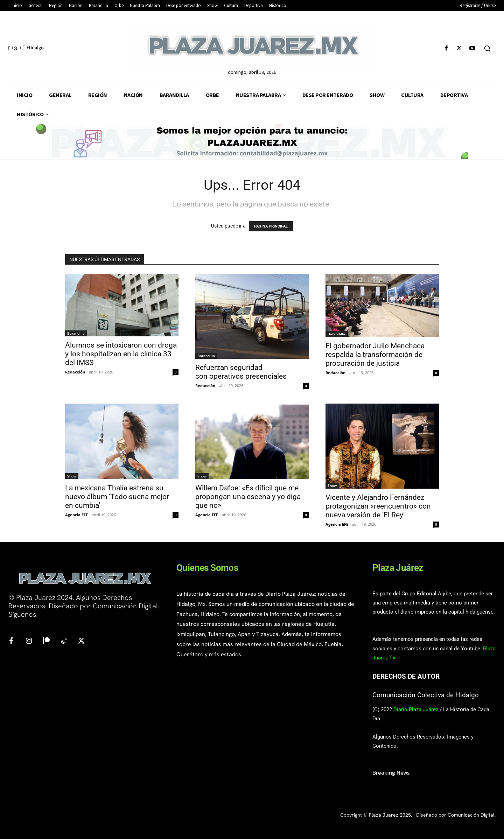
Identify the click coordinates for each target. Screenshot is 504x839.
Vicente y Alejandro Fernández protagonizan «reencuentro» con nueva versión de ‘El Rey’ (378, 506)
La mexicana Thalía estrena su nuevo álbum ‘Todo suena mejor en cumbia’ (117, 497)
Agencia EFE (76, 515)
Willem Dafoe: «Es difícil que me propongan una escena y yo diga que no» (248, 497)
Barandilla (76, 333)
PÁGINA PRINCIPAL (271, 226)
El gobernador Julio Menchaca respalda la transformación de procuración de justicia (375, 355)
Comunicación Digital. (472, 815)
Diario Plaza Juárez (416, 709)
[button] (487, 48)
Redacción (75, 372)
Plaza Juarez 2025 (390, 815)
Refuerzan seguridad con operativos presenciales (241, 372)
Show (72, 476)
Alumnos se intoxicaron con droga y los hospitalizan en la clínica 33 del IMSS (121, 354)
